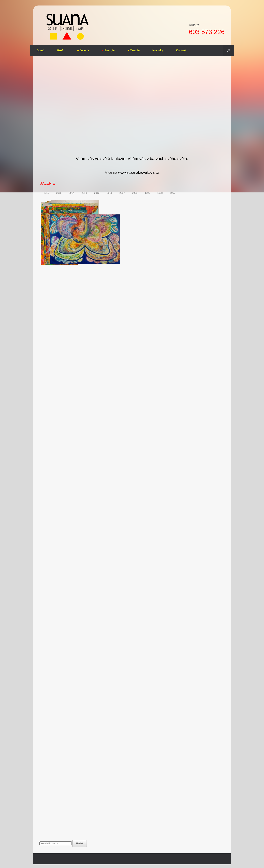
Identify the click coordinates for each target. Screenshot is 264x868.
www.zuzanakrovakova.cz (139, 172)
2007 (122, 193)
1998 (160, 193)
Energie (108, 50)
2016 (46, 193)
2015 (59, 193)
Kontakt (181, 50)
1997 (173, 193)
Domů (41, 50)
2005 (135, 193)
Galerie (83, 50)
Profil (61, 50)
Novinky (158, 50)
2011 (110, 193)
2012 (97, 193)
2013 (84, 193)
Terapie (133, 50)
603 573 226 (207, 32)
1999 (147, 193)
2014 (72, 193)
